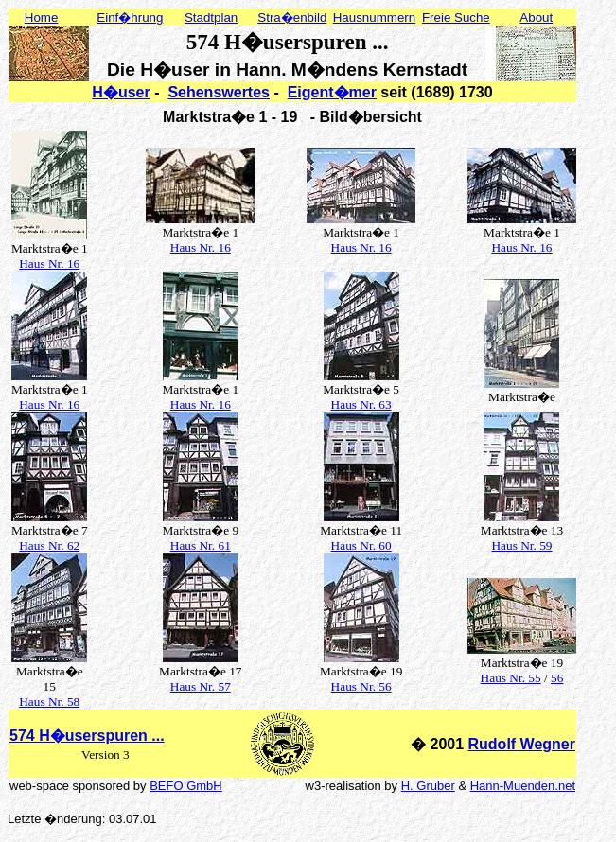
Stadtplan (211, 18)
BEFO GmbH (186, 786)
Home (42, 18)
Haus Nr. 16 (49, 263)
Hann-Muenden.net (523, 786)
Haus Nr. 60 (361, 545)
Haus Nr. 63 (361, 404)
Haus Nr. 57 (201, 686)
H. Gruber (428, 786)
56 (557, 678)
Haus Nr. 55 (511, 678)
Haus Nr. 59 (521, 545)
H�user (121, 92)
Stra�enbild (292, 18)
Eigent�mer (332, 92)
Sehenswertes (219, 92)
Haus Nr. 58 (49, 702)
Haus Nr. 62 (49, 545)
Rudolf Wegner (522, 744)
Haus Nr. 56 (361, 686)
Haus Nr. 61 (201, 545)
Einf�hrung (130, 18)
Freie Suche (456, 18)
